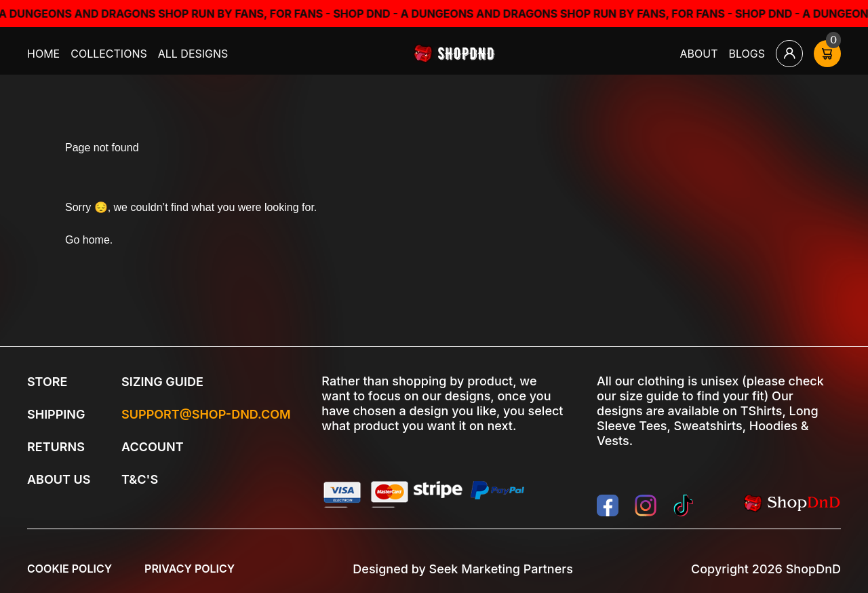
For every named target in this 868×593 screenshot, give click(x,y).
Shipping (56, 414)
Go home (87, 240)
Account (153, 447)
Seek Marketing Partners (501, 569)
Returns (56, 447)
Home (43, 54)
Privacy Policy (190, 569)
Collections (109, 54)
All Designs (193, 54)
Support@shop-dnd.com (206, 414)
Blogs (747, 54)
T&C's (140, 479)
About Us (59, 479)
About (699, 54)
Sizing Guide (162, 382)
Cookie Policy (70, 569)
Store (47, 382)
